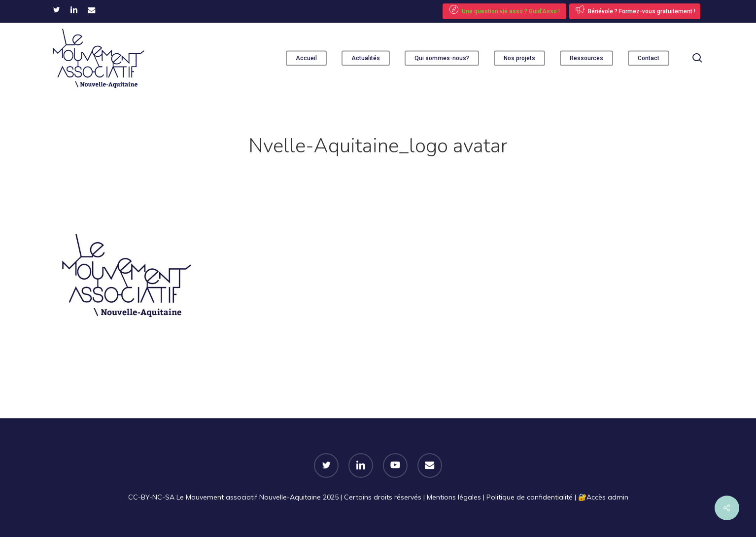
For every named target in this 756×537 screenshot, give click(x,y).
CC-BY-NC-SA (151, 497)
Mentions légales (454, 497)
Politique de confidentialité (530, 497)
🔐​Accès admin (603, 497)
